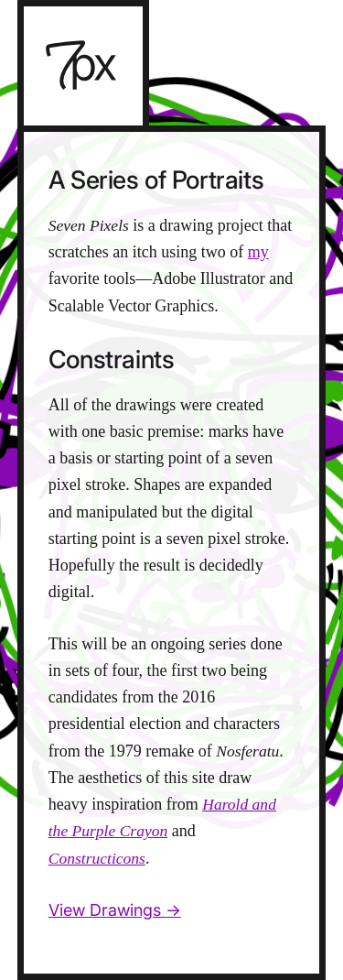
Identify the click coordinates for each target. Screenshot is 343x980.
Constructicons (97, 858)
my (258, 252)
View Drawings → (115, 910)
